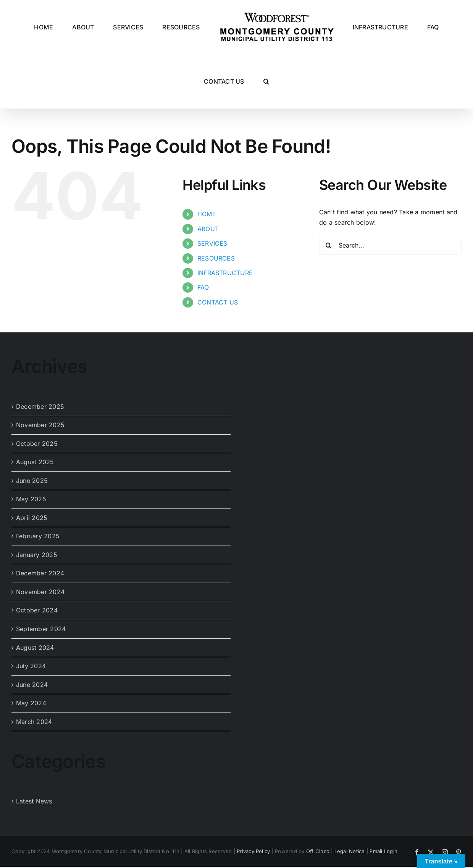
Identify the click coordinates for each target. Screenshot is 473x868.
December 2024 (40, 573)
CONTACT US (218, 302)
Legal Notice (350, 851)
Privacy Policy (253, 851)
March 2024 (34, 722)
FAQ (203, 287)
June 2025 (32, 481)
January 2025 (37, 555)
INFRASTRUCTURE (225, 273)
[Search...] (390, 245)
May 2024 (31, 703)
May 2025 (31, 499)
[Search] (329, 245)
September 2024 (41, 629)
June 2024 (32, 685)
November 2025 (40, 425)
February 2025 (38, 536)
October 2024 (37, 610)
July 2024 (31, 666)
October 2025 (37, 444)
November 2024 (40, 592)
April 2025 (32, 518)
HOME (207, 214)
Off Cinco (318, 851)
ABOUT (208, 229)
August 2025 (35, 462)
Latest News (34, 801)
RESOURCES (216, 258)
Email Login (383, 851)
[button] (266, 81)
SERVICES (212, 243)
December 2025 (40, 406)
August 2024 (35, 648)
